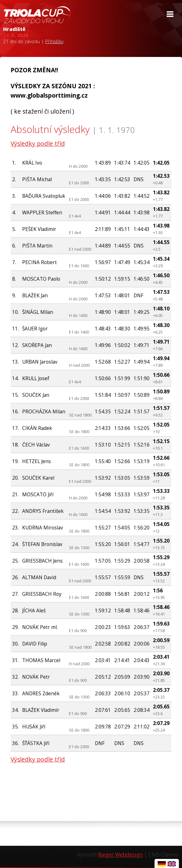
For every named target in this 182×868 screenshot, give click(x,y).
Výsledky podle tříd (38, 143)
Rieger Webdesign (121, 855)
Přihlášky (54, 41)
